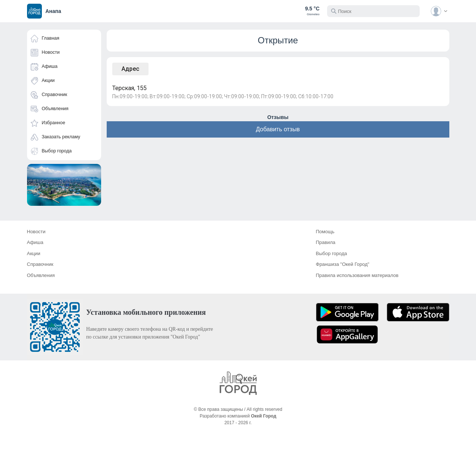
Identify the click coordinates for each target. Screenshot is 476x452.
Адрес (130, 69)
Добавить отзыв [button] (278, 129)
